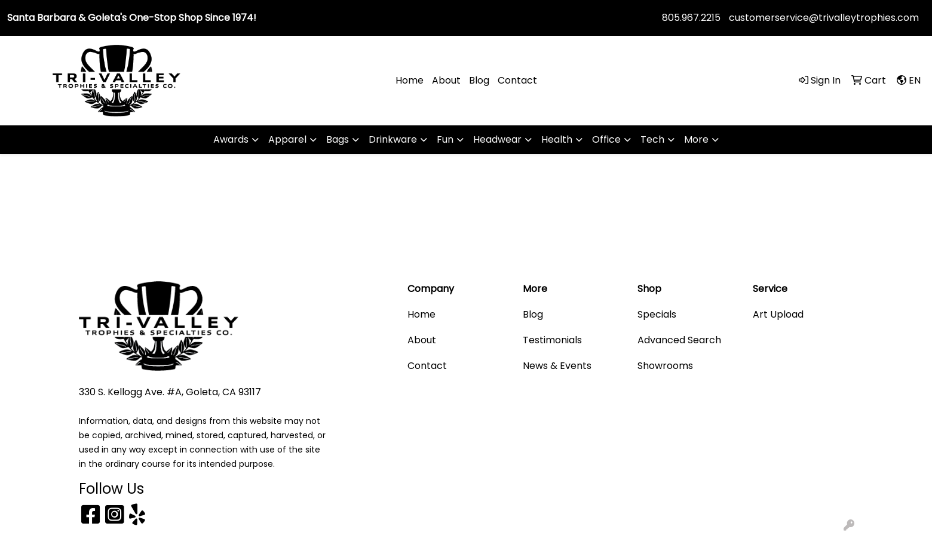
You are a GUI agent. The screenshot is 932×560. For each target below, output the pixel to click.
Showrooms (665, 366)
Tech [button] (652, 139)
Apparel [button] (287, 139)
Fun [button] (445, 139)
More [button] (696, 139)
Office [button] (606, 139)
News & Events (557, 366)
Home (410, 80)
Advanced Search (679, 340)
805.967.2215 (691, 18)
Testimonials (552, 340)
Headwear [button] (497, 139)
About (446, 80)
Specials (657, 314)
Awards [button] (231, 139)
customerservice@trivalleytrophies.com (824, 18)
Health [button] (557, 139)
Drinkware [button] (393, 139)
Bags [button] (338, 139)
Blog (479, 80)
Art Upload (778, 314)
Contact (517, 80)
